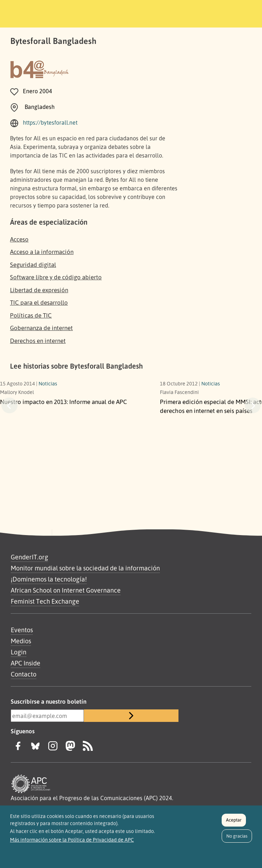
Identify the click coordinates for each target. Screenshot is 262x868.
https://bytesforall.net (50, 123)
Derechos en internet (38, 341)
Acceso (19, 239)
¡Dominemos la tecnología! (49, 579)
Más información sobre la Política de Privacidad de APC (72, 840)
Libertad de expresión (39, 290)
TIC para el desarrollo (39, 302)
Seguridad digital (33, 265)
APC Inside (26, 663)
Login (19, 652)
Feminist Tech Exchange (45, 601)
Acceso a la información (42, 252)
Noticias (48, 383)
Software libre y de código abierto (56, 277)
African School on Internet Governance (66, 590)
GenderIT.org (29, 557)
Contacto (24, 674)
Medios (21, 641)
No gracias (237, 836)
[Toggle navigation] (212, 13)
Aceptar (234, 820)
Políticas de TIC (31, 315)
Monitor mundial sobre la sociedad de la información (85, 568)
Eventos (22, 630)
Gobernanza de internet (41, 328)
